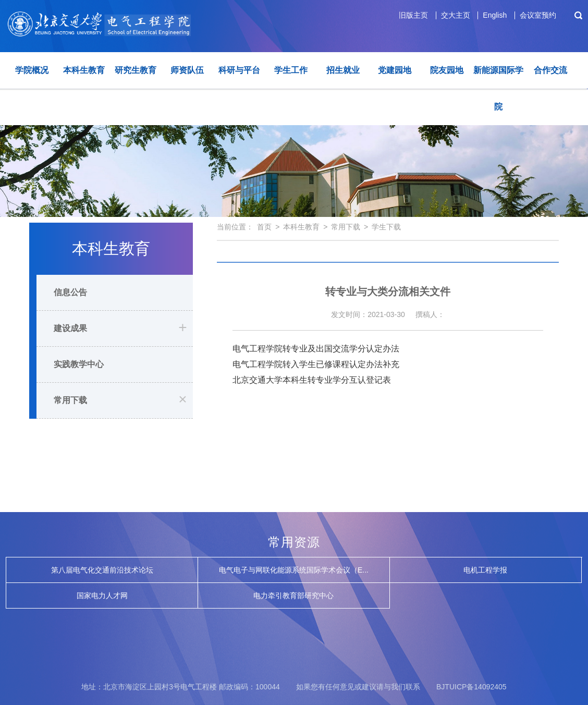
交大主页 (456, 15)
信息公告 (70, 292)
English (495, 15)
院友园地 (447, 70)
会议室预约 (538, 15)
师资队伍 (187, 70)
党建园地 (395, 70)
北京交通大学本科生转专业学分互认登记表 (312, 380)
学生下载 (386, 227)
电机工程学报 (485, 570)
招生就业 (343, 70)
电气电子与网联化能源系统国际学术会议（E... (294, 570)
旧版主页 (413, 15)
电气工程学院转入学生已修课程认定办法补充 (316, 364)
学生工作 (291, 70)
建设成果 (70, 328)
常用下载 (70, 400)
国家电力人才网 (102, 595)
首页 (264, 227)
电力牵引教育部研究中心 (293, 595)
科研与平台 (239, 70)
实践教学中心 (79, 364)
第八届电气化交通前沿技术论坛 (102, 570)
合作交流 (550, 70)
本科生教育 (84, 70)
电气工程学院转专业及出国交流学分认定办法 (316, 349)
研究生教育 (136, 70)
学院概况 (32, 70)
